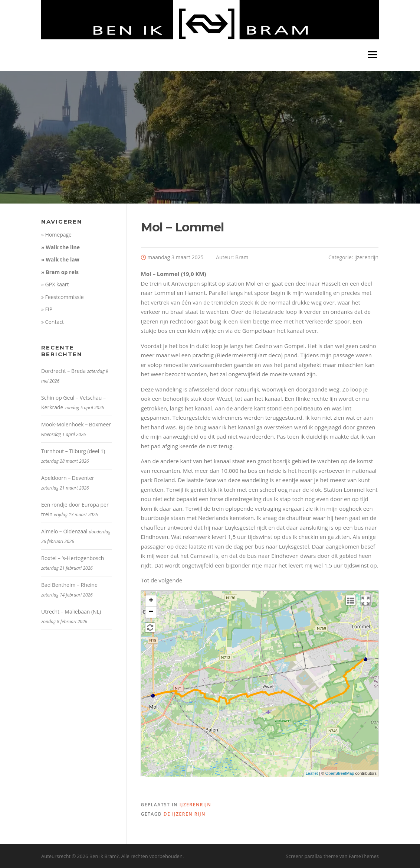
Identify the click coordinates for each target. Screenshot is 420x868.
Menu (372, 55)
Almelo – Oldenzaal (64, 531)
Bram (242, 257)
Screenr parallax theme (312, 856)
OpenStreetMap (340, 773)
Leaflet (312, 773)
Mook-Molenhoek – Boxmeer (76, 424)
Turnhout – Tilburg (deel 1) (73, 451)
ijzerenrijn (366, 257)
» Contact (53, 322)
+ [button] (151, 601)
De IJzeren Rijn (185, 814)
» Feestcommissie (63, 297)
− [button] (151, 612)
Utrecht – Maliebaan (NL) (71, 612)
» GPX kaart (55, 284)
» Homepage (56, 235)
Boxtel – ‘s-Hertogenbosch (73, 558)
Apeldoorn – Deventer (68, 478)
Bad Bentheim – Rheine (69, 585)
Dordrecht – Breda (63, 371)
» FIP (47, 309)
